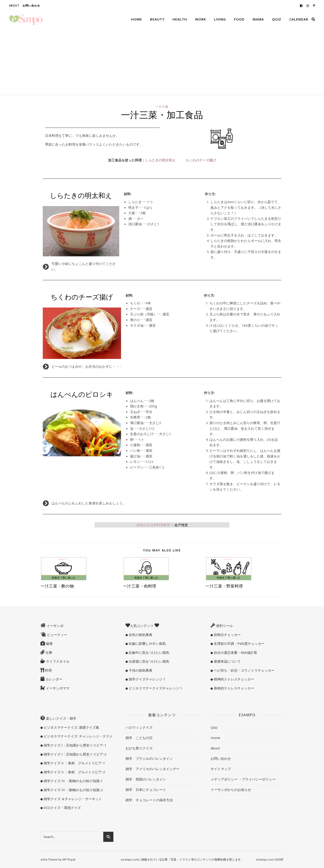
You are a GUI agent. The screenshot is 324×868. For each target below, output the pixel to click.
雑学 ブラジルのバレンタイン (149, 758)
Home (137, 19)
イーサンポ (55, 626)
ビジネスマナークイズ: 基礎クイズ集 (71, 727)
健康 (49, 643)
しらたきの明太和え (160, 160)
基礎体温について (227, 661)
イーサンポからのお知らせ (231, 790)
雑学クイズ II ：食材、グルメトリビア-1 (74, 763)
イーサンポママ (57, 688)
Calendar (299, 19)
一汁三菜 (162, 107)
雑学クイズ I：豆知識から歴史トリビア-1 (75, 745)
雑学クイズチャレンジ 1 (147, 679)
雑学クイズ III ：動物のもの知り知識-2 (73, 790)
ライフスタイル (57, 661)
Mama (258, 19)
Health (180, 19)
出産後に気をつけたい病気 (148, 661)
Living (220, 19)
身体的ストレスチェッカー (234, 688)
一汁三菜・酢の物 (57, 586)
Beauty (157, 19)
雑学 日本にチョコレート (146, 790)
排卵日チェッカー (227, 635)
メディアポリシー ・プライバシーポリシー (243, 779)
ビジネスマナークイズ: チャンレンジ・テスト (78, 736)
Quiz (277, 19)
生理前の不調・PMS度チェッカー (239, 643)
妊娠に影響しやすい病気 (147, 643)
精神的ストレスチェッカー (234, 679)
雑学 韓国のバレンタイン (146, 779)
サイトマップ (221, 769)
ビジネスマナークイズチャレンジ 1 (155, 688)
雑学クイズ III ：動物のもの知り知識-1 (73, 781)
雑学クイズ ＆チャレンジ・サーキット (72, 799)
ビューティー (57, 635)
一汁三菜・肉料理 (140, 586)
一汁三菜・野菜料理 (224, 586)
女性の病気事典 (140, 635)
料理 (48, 670)
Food (239, 19)
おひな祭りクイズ (139, 748)
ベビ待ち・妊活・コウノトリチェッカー (244, 670)
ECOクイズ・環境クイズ (62, 808)
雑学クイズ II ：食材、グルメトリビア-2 (74, 772)
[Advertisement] (162, 61)
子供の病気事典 (140, 670)
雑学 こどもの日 (139, 738)
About (14, 6)
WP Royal (69, 859)
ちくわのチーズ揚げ (201, 160)
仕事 (48, 652)
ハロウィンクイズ (139, 727)
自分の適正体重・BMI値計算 (235, 652)
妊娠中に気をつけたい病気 (148, 652)
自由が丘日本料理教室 (162, 525)
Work (200, 19)
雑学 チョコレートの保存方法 (149, 800)
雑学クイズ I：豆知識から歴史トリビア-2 (75, 754)
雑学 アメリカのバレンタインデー (153, 769)
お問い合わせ (31, 6)
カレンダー (53, 679)
